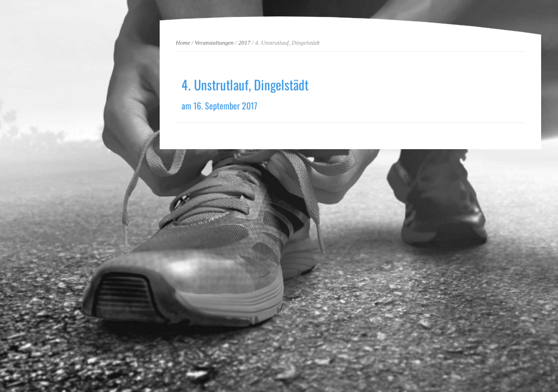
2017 (244, 42)
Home (183, 42)
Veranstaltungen (214, 42)
